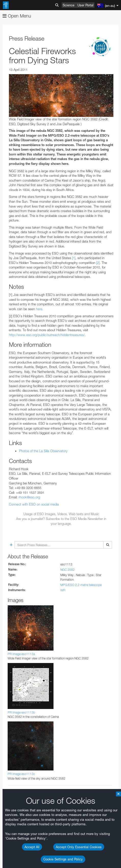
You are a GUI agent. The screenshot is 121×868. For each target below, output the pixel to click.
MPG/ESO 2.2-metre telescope (81, 585)
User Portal (85, 5)
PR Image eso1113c (21, 774)
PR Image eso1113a (21, 654)
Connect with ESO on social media (34, 504)
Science (69, 5)
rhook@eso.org (29, 497)
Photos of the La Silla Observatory (43, 451)
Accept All (32, 847)
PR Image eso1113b (21, 712)
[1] (74, 258)
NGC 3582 (68, 570)
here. (40, 309)
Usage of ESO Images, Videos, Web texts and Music (61, 514)
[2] (98, 263)
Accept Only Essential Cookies (79, 847)
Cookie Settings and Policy (63, 859)
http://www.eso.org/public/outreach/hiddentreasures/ (47, 335)
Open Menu (17, 16)
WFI (63, 590)
